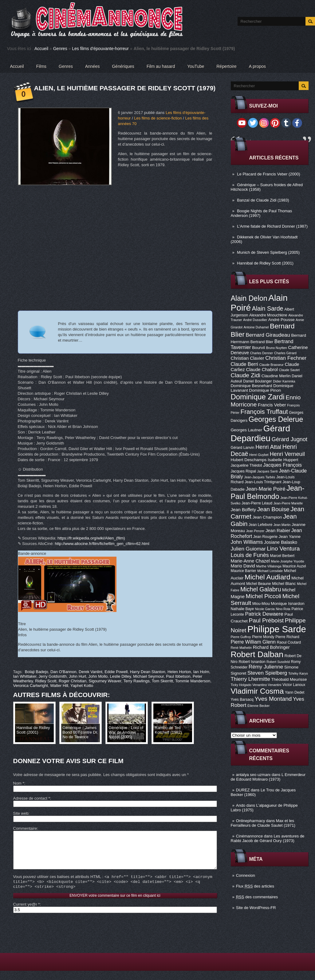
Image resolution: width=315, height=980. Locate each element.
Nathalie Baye (242, 609)
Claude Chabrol (262, 370)
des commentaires (257, 897)
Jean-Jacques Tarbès (260, 477)
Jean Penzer (255, 531)
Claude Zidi (246, 375)
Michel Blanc (284, 584)
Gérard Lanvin (243, 448)
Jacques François (282, 465)
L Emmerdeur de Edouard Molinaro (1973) (268, 777)
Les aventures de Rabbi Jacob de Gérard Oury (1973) (268, 838)
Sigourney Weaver (105, 681)
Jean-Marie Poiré (265, 489)
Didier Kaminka (284, 381)
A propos (257, 66)
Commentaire (25, 828)
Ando (241, 805)
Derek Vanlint (91, 672)
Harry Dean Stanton (148, 672)
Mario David (243, 566)
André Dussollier (255, 320)
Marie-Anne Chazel (250, 561)
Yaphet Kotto (82, 686)
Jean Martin (282, 525)
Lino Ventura (283, 549)
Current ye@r (27, 913)
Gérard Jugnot (289, 439)
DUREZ (243, 790)
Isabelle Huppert (283, 460)
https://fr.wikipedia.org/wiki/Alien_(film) (91, 538)
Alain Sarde (268, 308)
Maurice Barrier (244, 571)
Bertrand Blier (262, 342)
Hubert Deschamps (249, 460)
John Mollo (98, 676)
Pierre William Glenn (253, 642)
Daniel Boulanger (257, 381)
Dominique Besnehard (252, 386)
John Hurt (77, 676)
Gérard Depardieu (261, 433)
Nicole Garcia (265, 609)
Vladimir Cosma (257, 691)
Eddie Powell (116, 672)
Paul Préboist (266, 620)
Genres (60, 49)
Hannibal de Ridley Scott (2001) (265, 263)
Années (92, 66)
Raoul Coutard (289, 642)
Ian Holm (201, 672)
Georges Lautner (247, 430)
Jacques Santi (268, 471)
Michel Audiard (268, 577)
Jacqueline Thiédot (246, 465)
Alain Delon (249, 298)
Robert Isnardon (252, 662)
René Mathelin (241, 648)
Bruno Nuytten (277, 348)
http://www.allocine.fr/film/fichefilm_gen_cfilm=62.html (102, 544)
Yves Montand (273, 699)
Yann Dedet (295, 692)
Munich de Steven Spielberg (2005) (268, 252)
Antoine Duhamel (256, 327)
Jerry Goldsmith (53, 676)
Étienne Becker (258, 706)
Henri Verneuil (287, 454)
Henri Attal (268, 447)
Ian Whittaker (25, 676)
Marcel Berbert (282, 556)
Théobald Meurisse (289, 679)
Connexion (246, 875)
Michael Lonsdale (270, 571)
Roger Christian (73, 681)
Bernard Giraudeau (268, 335)
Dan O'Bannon (63, 672)
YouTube (196, 66)
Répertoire (226, 66)
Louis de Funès (250, 555)
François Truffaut (264, 412)
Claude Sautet (289, 370)
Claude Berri (244, 364)
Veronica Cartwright (31, 686)
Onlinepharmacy (251, 821)
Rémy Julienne (266, 667)
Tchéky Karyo (298, 673)
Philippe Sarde (277, 629)
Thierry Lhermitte (250, 679)
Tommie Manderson (193, 681)
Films (41, 66)
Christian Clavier (248, 358)
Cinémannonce (249, 836)
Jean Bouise (273, 509)
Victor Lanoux (294, 685)
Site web (21, 813)
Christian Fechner (286, 358)
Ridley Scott (46, 681)
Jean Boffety (243, 510)
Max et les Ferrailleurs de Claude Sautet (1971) (263, 823)
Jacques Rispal (243, 471)
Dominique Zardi (258, 397)
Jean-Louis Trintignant (263, 482)
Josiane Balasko (281, 542)
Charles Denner (262, 353)
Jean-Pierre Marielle (288, 503)
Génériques (123, 66)
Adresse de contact (32, 798)
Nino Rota (283, 609)
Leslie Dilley (120, 676)
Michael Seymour (148, 676)
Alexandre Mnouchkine (268, 315)
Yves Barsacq (242, 700)
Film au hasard (161, 66)
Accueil (41, 49)
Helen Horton (179, 672)
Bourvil (258, 348)
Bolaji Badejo (37, 672)
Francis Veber (272, 405)
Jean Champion (267, 517)
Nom (19, 783)
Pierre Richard (287, 637)
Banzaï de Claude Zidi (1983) (263, 200)
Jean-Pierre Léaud (257, 503)
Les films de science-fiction (158, 118)
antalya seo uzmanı (253, 775)
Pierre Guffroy (241, 637)
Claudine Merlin (276, 376)
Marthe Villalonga (269, 566)
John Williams (247, 542)
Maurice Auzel (294, 566)
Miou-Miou (261, 604)
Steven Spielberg (267, 673)
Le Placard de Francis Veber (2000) (268, 174)
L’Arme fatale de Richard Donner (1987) (272, 226)
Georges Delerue (276, 419)
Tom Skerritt (162, 681)
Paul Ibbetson (178, 676)
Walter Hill (59, 686)
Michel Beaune (258, 584)
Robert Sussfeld (278, 662)
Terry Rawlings (136, 681)
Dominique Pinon (265, 390)
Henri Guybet (259, 455)
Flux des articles (255, 886)
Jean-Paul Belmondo (268, 492)
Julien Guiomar (248, 549)
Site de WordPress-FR (256, 908)
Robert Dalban (257, 654)
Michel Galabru (261, 589)
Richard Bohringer (271, 647)
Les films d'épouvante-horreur (100, 49)
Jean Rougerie (265, 537)
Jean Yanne (290, 537)
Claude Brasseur (272, 365)
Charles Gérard (285, 353)
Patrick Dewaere (264, 614)
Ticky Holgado (241, 685)
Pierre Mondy (263, 637)
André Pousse (282, 320)
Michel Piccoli (264, 596)
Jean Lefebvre (260, 525)
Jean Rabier (278, 531)
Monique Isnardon (287, 604)
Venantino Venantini (267, 685)
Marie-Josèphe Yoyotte (287, 561)
